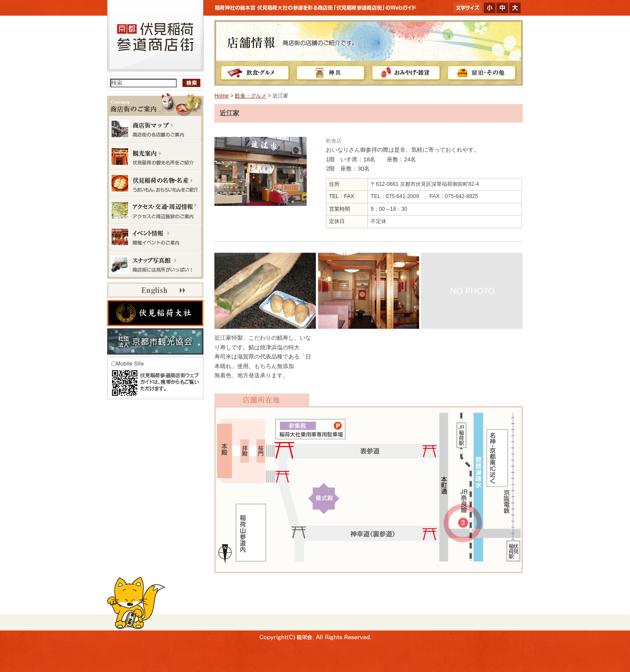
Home (222, 96)
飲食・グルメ (251, 96)
